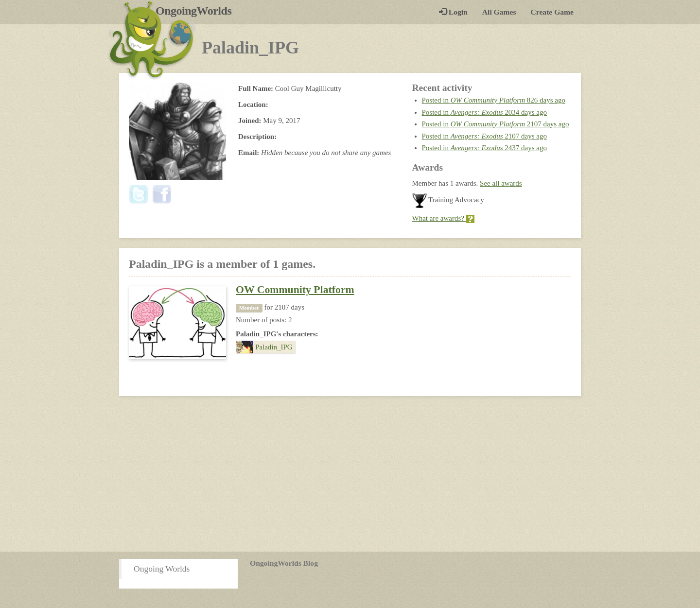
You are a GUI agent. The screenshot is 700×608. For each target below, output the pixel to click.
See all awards (501, 183)
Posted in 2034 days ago (484, 112)
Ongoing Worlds (162, 569)
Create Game (552, 12)
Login (453, 12)
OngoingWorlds (197, 11)
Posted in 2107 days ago (496, 124)
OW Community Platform (295, 290)
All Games (499, 12)
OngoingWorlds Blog (284, 563)
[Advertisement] (350, 474)
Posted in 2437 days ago (484, 148)
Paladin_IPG (264, 347)
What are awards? (443, 218)
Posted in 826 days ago (494, 100)
